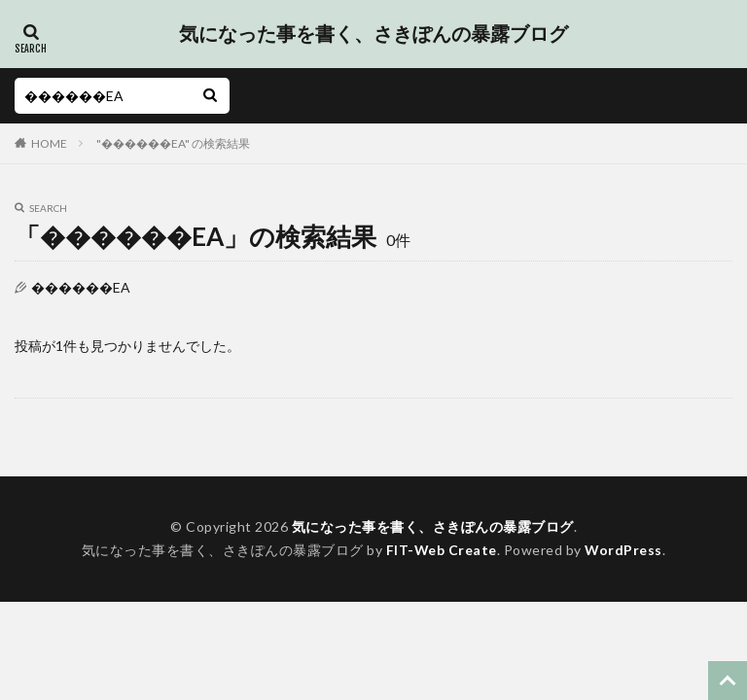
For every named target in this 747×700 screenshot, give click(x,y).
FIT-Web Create (441, 550)
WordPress (624, 550)
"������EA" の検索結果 (173, 143)
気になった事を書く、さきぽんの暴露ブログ (373, 34)
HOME (49, 143)
